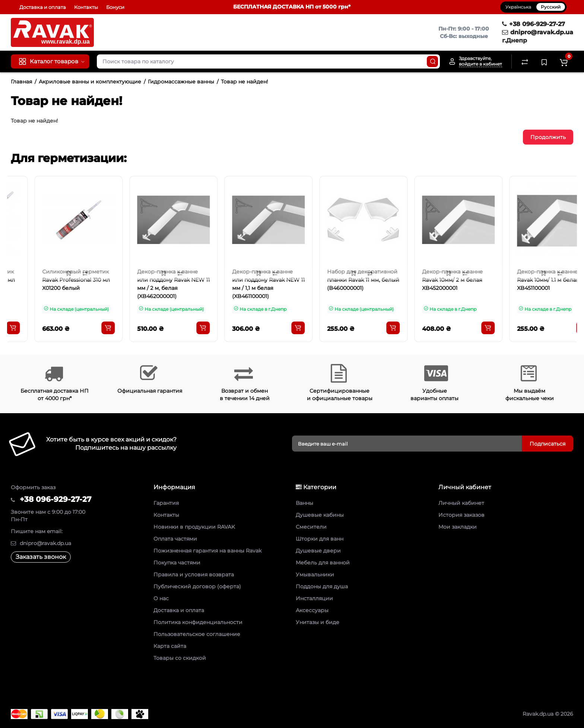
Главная (21, 82)
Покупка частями (177, 563)
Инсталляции (314, 598)
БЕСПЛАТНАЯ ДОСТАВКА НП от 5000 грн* (292, 7)
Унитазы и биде (318, 622)
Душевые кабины (320, 515)
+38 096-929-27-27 (534, 24)
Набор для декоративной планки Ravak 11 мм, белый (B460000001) (434, 280)
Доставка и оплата (43, 7)
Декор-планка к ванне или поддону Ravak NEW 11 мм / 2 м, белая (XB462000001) (245, 284)
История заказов (461, 515)
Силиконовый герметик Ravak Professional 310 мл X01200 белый (147, 280)
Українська (518, 7)
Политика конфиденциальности (198, 622)
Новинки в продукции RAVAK (194, 527)
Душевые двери (318, 551)
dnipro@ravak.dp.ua (538, 32)
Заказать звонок (41, 557)
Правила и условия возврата (194, 575)
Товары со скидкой (180, 658)
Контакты (86, 7)
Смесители (311, 527)
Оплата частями (175, 539)
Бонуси (115, 7)
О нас (161, 598)
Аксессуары (312, 610)
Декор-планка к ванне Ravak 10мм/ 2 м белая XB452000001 (523, 280)
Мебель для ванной (323, 563)
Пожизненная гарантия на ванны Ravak (207, 551)
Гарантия (166, 503)
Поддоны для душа (322, 586)
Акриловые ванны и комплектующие (90, 82)
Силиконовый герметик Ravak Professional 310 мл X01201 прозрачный (52, 280)
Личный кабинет (461, 503)
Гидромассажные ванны (181, 82)
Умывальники (315, 575)
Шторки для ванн (320, 539)
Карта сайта (170, 646)
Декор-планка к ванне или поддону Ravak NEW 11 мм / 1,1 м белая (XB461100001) (339, 284)
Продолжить (548, 137)
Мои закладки (458, 527)
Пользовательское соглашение (197, 634)
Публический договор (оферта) (197, 586)
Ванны (304, 503)
